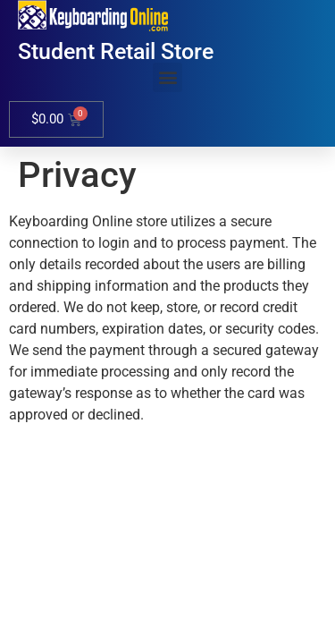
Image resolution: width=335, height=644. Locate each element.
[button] (167, 77)
